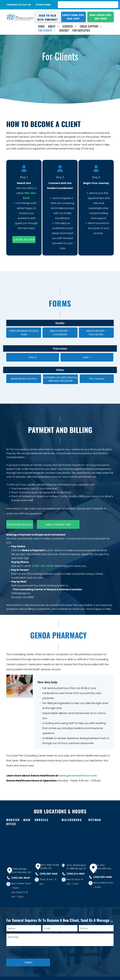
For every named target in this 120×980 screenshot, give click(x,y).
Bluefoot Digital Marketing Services (73, 976)
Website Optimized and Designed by (38, 976)
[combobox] (88, 5)
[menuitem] (40, 26)
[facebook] (109, 973)
